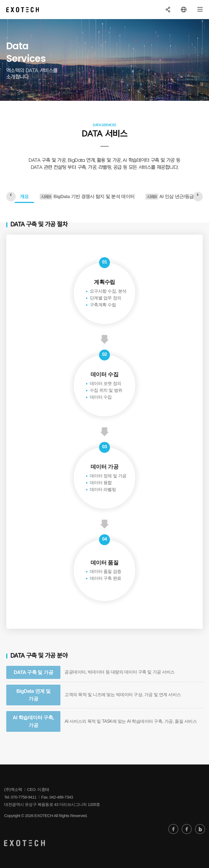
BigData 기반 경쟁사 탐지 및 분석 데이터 (87, 197)
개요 (24, 197)
